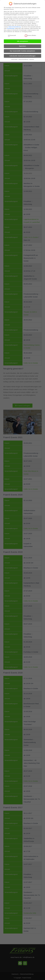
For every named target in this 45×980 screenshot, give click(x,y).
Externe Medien (30, 34)
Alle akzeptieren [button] (22, 40)
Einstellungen (11, 27)
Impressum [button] (32, 58)
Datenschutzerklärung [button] (23, 58)
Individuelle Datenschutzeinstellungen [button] (22, 55)
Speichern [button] (23, 45)
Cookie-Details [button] (14, 58)
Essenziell (12, 34)
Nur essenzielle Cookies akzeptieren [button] (22, 50)
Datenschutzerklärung (15, 26)
